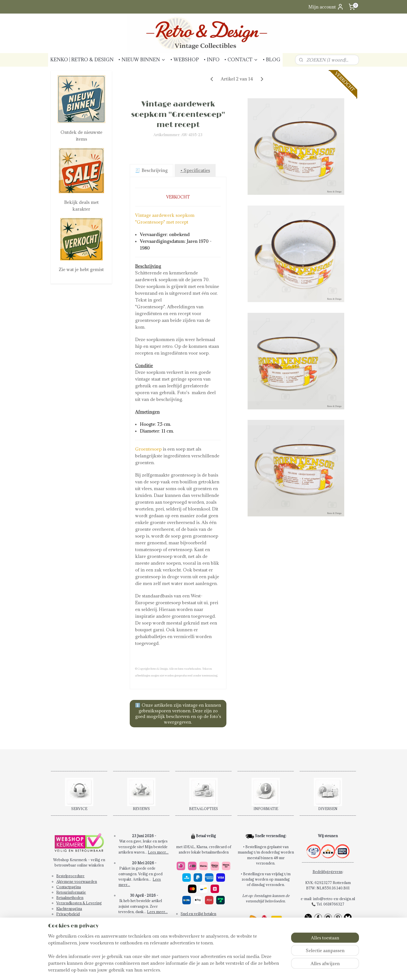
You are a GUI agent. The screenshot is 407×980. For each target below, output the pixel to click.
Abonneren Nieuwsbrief (77, 919)
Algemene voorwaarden (77, 881)
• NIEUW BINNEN (142, 60)
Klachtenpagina (69, 909)
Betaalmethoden (70, 898)
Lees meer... (158, 852)
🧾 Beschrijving (151, 170)
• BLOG (271, 60)
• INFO (212, 60)
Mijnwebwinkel (291, 970)
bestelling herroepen (212, 970)
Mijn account (326, 7)
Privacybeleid (68, 914)
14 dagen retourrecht (198, 919)
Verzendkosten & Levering (79, 903)
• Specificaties (195, 170)
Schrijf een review (144, 939)
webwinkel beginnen (244, 970)
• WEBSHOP (185, 60)
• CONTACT (241, 60)
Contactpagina (69, 887)
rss (192, 970)
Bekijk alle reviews (144, 928)
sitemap (182, 970)
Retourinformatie (71, 892)
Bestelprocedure (70, 876)
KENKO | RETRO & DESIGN (82, 60)
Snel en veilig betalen (198, 914)
